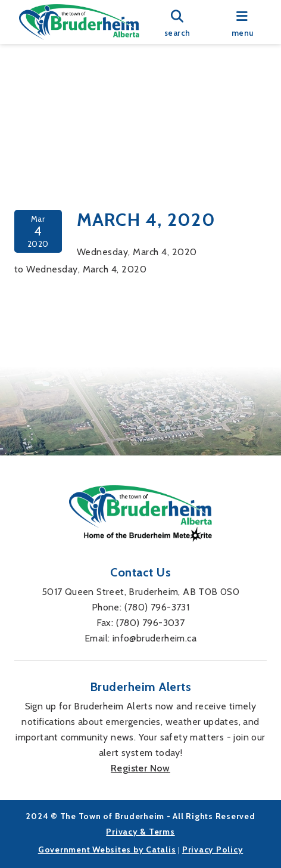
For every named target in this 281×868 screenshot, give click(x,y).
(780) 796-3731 (157, 607)
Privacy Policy (213, 850)
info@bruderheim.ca (154, 638)
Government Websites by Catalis (107, 850)
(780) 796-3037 (151, 623)
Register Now (140, 768)
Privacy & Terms (140, 832)
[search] (177, 22)
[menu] (242, 22)
